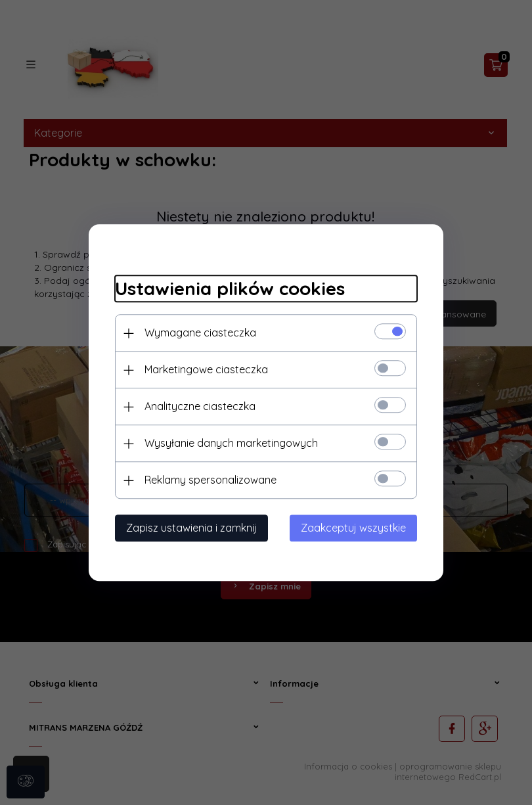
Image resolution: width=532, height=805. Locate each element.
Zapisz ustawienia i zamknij (191, 528)
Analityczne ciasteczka (200, 406)
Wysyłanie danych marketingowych (231, 443)
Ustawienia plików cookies (230, 289)
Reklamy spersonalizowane (211, 480)
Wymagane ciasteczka (200, 333)
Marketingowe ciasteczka (206, 369)
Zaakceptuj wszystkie (353, 528)
